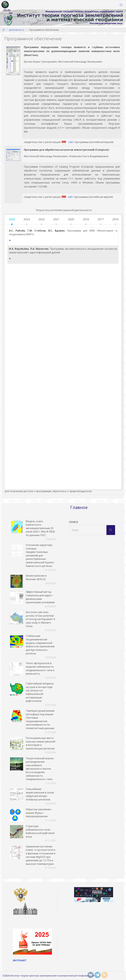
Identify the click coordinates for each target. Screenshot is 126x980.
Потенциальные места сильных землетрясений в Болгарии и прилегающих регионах (40, 743)
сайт (71, 142)
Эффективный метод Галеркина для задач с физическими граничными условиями (40, 597)
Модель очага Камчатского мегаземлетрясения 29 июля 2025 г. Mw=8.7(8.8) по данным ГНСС (40, 528)
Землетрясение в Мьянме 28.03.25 (36, 577)
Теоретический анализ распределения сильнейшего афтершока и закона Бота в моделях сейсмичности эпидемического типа (40, 769)
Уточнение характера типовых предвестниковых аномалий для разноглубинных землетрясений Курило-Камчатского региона (40, 555)
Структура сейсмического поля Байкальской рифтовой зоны (40, 831)
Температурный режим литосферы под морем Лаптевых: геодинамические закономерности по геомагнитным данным (40, 719)
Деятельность (17, 30)
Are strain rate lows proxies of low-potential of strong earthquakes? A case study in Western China (40, 619)
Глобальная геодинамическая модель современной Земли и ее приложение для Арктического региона (40, 645)
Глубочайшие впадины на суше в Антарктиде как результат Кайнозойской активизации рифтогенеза (40, 692)
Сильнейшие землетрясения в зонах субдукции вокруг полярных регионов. (40, 794)
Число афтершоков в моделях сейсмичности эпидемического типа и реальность (40, 668)
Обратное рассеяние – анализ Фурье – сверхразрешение (39, 813)
